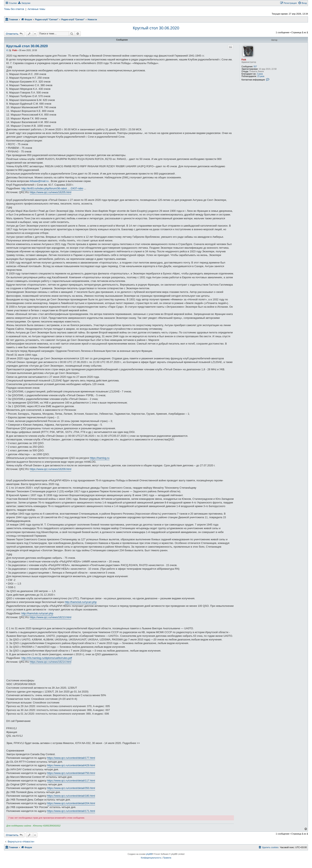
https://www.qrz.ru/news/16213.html (50, 617)
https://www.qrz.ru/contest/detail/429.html (71, 765)
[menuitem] (24, 3)
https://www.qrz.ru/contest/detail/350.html (71, 788)
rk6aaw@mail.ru (39, 181)
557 (255, 67)
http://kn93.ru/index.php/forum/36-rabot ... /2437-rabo (52, 188)
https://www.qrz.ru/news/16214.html (50, 662)
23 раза (261, 76)
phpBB (149, 854)
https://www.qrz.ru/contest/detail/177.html (71, 758)
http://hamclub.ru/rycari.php (81, 602)
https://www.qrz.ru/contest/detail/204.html (71, 803)
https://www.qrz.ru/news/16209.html (50, 469)
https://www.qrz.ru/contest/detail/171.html (71, 811)
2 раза (260, 74)
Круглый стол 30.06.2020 (156, 28)
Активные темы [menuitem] (36, 9)
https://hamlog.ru (100, 458)
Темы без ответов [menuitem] (14, 9)
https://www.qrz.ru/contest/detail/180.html (71, 796)
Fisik (244, 60)
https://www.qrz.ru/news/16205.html (50, 192)
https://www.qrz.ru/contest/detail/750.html (71, 773)
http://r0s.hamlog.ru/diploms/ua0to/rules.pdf (47, 658)
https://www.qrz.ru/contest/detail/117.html (71, 781)
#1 (7, 50)
